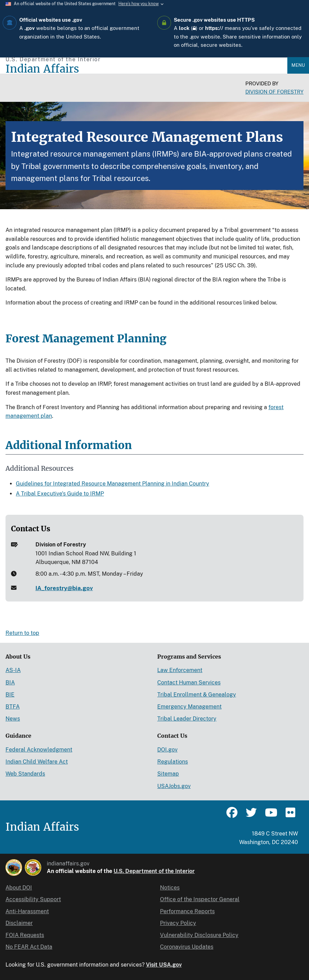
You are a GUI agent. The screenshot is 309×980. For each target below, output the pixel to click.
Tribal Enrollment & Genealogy (197, 695)
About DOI (19, 888)
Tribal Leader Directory (187, 719)
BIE (10, 695)
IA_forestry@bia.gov (64, 588)
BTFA (13, 707)
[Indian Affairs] (146, 69)
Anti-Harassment (27, 911)
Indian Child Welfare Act (37, 762)
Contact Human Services (189, 683)
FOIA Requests (25, 935)
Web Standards (25, 774)
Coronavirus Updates (187, 947)
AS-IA (13, 670)
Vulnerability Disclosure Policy (199, 935)
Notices (170, 888)
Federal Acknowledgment (39, 750)
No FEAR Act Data (29, 947)
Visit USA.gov (164, 965)
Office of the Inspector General (200, 899)
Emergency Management (189, 707)
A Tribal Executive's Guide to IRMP (60, 494)
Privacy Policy (178, 923)
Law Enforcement (180, 670)
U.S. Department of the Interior (154, 871)
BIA (10, 683)
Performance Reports (187, 911)
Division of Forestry (274, 92)
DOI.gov (167, 750)
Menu (298, 65)
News (13, 719)
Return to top (22, 633)
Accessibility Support (33, 899)
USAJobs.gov (174, 786)
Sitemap (168, 774)
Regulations (173, 762)
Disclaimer (19, 923)
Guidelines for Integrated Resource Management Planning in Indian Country (113, 484)
